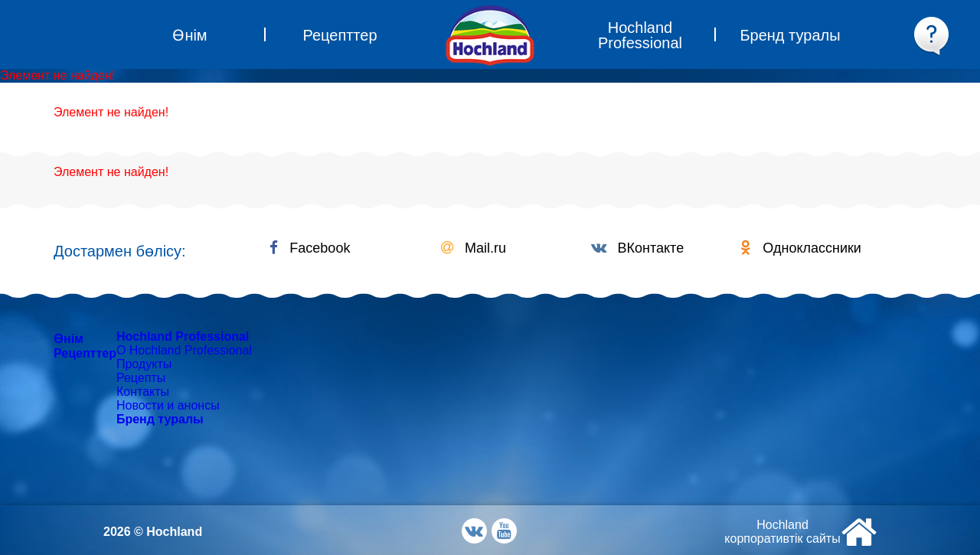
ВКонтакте (638, 248)
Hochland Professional (183, 336)
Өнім (69, 339)
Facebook (310, 248)
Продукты (144, 364)
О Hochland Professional (184, 350)
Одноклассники (801, 248)
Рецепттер (85, 353)
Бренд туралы (160, 419)
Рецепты (141, 378)
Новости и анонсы (168, 405)
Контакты (143, 392)
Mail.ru (474, 248)
